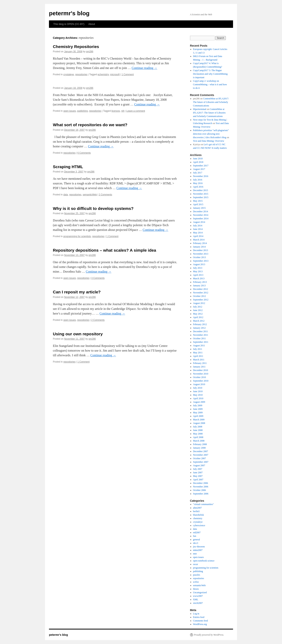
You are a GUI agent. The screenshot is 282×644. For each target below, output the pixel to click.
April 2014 (198, 236)
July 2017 (198, 173)
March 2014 (199, 240)
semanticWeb (90, 195)
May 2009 (198, 413)
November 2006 (201, 487)
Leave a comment (136, 111)
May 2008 (198, 434)
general (197, 540)
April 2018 (198, 162)
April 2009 (198, 416)
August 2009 (199, 402)
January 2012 (199, 328)
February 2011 (200, 363)
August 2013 (199, 264)
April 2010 (198, 398)
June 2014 (198, 229)
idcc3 (196, 543)
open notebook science (204, 561)
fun (195, 536)
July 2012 (198, 307)
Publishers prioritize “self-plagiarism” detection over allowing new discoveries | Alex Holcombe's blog (211, 134)
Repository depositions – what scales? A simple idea (104, 250)
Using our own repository (78, 334)
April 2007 (198, 480)
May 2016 (198, 183)
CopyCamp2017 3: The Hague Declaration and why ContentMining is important (210, 74)
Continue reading (144, 68)
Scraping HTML (68, 167)
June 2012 (198, 310)
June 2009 (198, 409)
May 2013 (198, 271)
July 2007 (198, 469)
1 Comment (128, 74)
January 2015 (199, 208)
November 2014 (201, 215)
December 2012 (201, 289)
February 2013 (200, 282)
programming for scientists (77, 236)
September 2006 (201, 494)
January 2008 (199, 448)
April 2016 (198, 187)
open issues (70, 111)
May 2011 (198, 353)
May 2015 (198, 201)
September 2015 (201, 197)
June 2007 (198, 473)
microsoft (115, 74)
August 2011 (199, 346)
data (66, 195)
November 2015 (201, 194)
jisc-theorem (199, 547)
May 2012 (198, 314)
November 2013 (201, 254)
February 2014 (200, 243)
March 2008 (199, 441)
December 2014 (201, 211)
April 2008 (198, 437)
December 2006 (201, 483)
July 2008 (198, 427)
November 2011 (201, 335)
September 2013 (201, 261)
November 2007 (201, 455)
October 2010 (200, 377)
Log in (196, 614)
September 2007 (201, 462)
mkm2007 (198, 550)
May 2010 (198, 395)
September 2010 (201, 381)
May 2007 (198, 476)
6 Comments (84, 153)
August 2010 (199, 384)
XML (196, 600)
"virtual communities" (203, 504)
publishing (82, 111)
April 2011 (198, 356)
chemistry (198, 518)
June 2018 (198, 159)
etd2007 (197, 532)
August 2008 (199, 423)
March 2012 (199, 321)
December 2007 (201, 451)
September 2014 (201, 219)
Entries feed (199, 617)
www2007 (198, 596)
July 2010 (198, 388)
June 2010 (198, 391)
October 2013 (200, 257)
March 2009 (199, 420)
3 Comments (98, 278)
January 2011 (199, 367)
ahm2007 (197, 508)
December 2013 (201, 250)
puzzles (197, 575)
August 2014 (199, 222)
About (92, 24)
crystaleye (69, 74)
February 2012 (200, 324)
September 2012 (201, 300)
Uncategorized (200, 592)
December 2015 (201, 190)
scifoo (196, 582)
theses (196, 589)
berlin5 (196, 511)
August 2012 (199, 303)
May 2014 (198, 233)
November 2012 (201, 293)
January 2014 (199, 247)
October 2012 (200, 296)
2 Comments (105, 195)
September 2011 (201, 342)
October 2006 (200, 490)
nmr (195, 554)
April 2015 (198, 204)
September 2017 (201, 166)
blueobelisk (198, 515)
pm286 (90, 52)
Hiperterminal (200, 109)
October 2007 (200, 458)
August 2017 (199, 169)
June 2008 (198, 430)
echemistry (103, 74)
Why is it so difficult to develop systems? (93, 208)
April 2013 (198, 275)
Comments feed (201, 621)
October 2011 (199, 338)
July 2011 (198, 349)
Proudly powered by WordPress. (209, 635)
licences (116, 111)
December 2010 (201, 370)
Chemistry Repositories (76, 47)
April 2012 (198, 317)
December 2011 (201, 331)
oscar (196, 564)
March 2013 (199, 278)
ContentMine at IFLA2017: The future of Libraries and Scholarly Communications (211, 102)
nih (123, 111)
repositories (81, 74)
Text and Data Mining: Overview (209, 141)
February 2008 (200, 444)
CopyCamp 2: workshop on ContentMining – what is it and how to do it (210, 84)
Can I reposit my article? (77, 292)
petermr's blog (69, 13)
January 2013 (199, 286)
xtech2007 (198, 603)
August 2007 (199, 465)
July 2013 (198, 268)
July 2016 (198, 180)
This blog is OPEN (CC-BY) (69, 24)
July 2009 (198, 405)
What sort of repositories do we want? (90, 125)
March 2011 (199, 360)
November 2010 (201, 374)
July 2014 (198, 226)
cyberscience (199, 525)
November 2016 (201, 176)
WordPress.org (200, 624)
